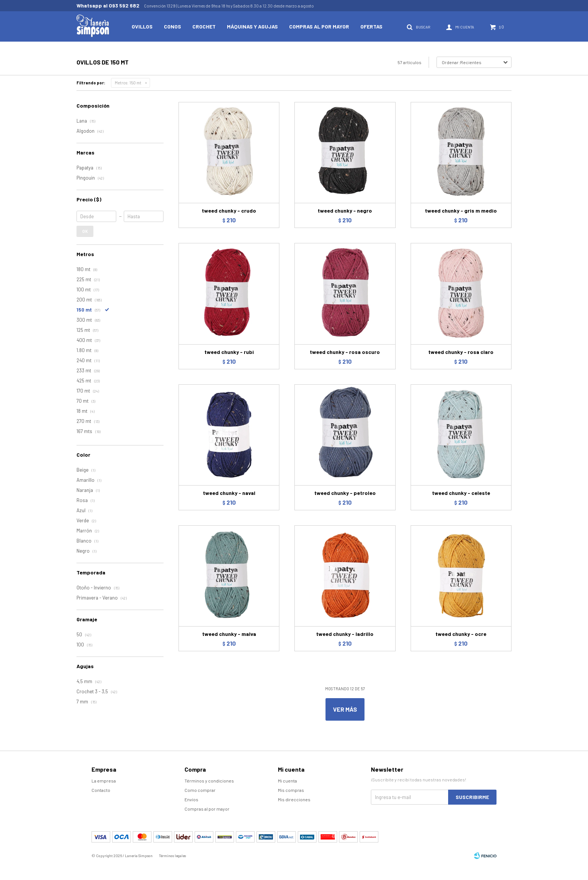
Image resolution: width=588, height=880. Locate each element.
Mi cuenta (287, 781)
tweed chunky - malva (229, 634)
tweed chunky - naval (229, 493)
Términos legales (172, 856)
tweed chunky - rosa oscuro (345, 352)
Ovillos (142, 26)
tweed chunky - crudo (229, 211)
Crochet (204, 26)
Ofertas (371, 26)
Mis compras (291, 790)
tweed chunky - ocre (461, 634)
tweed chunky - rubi (229, 352)
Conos (172, 26)
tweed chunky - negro (345, 211)
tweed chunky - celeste (461, 493)
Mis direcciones (294, 799)
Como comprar (200, 790)
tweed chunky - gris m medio (461, 211)
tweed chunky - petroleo (345, 493)
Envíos (191, 799)
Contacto (101, 790)
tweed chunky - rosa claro (461, 352)
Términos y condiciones (209, 781)
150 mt (128, 83)
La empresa (104, 781)
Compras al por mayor (319, 26)
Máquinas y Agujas (252, 26)
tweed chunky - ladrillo (345, 634)
